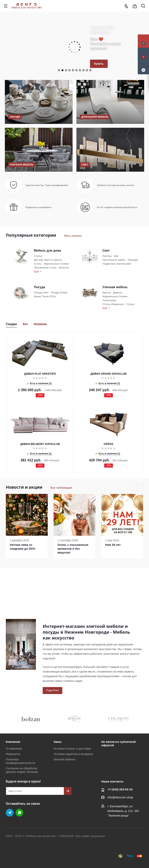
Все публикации (61, 488)
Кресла (107, 293)
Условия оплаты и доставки (72, 748)
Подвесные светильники (117, 264)
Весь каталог (73, 236)
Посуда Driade (59, 293)
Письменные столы (45, 268)
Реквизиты (13, 754)
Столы (38, 264)
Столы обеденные (113, 304)
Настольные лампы (114, 260)
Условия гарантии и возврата (73, 754)
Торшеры (133, 260)
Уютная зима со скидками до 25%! (23, 547)
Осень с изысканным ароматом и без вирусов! (73, 549)
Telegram (10, 813)
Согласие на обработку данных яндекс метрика (22, 770)
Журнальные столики (56, 264)
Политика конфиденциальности (20, 761)
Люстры (107, 256)
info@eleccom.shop (120, 797)
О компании (14, 748)
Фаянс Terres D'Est (45, 296)
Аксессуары (109, 300)
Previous (134, 488)
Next (140, 488)
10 (90, 70)
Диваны (118, 293)
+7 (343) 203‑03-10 (120, 789)
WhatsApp (19, 813)
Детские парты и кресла (48, 260)
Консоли (64, 268)
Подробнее (52, 690)
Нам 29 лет (113, 545)
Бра (116, 256)
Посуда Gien (41, 293)
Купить (99, 64)
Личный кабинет (65, 759)
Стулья (38, 256)
